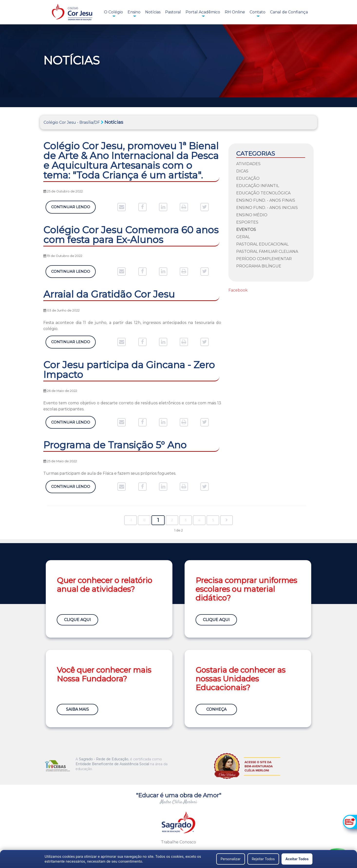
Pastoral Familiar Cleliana (267, 251)
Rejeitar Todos (263, 859)
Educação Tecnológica (263, 193)
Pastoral (173, 12)
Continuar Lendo (71, 207)
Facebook (238, 290)
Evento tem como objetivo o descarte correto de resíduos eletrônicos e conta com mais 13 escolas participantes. (132, 406)
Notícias (153, 12)
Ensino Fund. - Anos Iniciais (267, 208)
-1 (131, 520)
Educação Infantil (258, 186)
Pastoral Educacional (262, 244)
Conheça (216, 709)
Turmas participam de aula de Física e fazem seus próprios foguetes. (110, 473)
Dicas (242, 171)
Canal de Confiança (289, 12)
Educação (248, 178)
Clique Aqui (77, 620)
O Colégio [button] (113, 12)
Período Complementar (264, 259)
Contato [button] (258, 12)
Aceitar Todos (297, 859)
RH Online (235, 12)
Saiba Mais (77, 709)
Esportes (247, 222)
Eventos (246, 230)
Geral (243, 237)
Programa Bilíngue (259, 266)
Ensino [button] (134, 12)
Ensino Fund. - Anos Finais (266, 200)
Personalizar (231, 859)
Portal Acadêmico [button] (203, 12)
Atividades (248, 164)
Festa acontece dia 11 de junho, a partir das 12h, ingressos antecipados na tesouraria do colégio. (132, 326)
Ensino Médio (252, 215)
